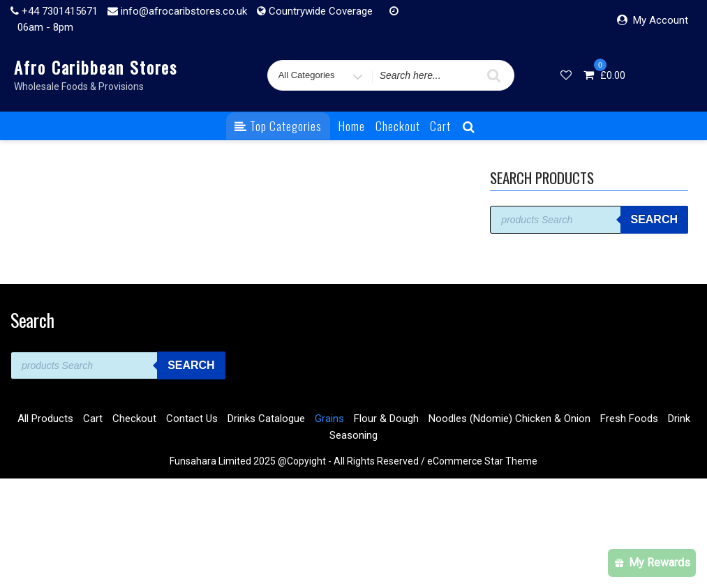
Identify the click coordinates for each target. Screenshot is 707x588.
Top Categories (278, 126)
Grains (329, 419)
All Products (45, 419)
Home (352, 126)
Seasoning (353, 435)
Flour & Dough (386, 419)
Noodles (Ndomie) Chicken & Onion (509, 419)
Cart (440, 126)
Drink (679, 419)
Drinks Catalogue (266, 419)
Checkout (398, 126)
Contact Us (192, 419)
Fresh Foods (629, 419)
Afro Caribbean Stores (96, 67)
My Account (661, 20)
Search (654, 219)
